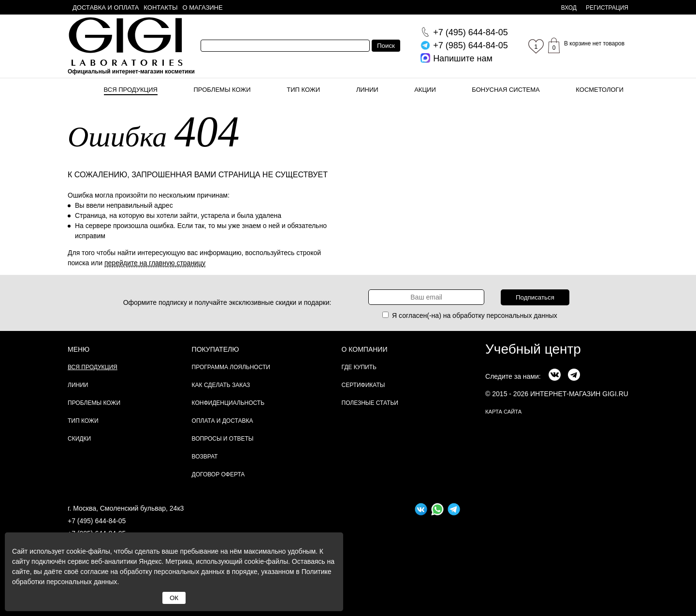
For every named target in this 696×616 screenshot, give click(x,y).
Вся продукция (131, 90)
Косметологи (600, 90)
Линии (367, 90)
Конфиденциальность (228, 403)
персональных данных (522, 315)
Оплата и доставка (223, 421)
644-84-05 (471, 32)
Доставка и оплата (106, 7)
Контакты (160, 7)
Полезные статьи (370, 403)
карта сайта (503, 412)
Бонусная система (506, 90)
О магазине (203, 7)
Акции (425, 90)
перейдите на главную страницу (155, 263)
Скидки (79, 439)
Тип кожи (303, 90)
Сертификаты (363, 385)
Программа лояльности (231, 367)
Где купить (359, 367)
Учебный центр (533, 349)
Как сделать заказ (221, 385)
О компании (365, 349)
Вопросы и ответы (223, 439)
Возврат (205, 457)
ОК (174, 598)
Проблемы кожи (222, 90)
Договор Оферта (218, 474)
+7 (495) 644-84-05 (97, 521)
